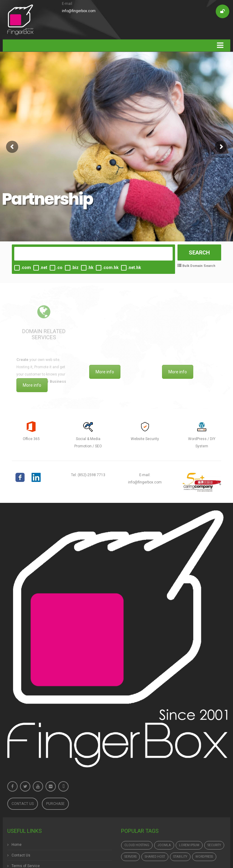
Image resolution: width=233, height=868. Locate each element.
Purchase (55, 804)
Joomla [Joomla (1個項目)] (164, 845)
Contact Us (23, 804)
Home (17, 845)
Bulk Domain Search (198, 266)
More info (32, 385)
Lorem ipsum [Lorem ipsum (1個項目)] (189, 845)
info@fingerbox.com (79, 11)
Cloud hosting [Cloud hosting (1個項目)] (137, 845)
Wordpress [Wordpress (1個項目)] (204, 857)
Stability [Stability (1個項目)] (180, 857)
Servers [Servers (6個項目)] (130, 857)
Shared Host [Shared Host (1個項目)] (155, 857)
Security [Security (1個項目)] (214, 845)
